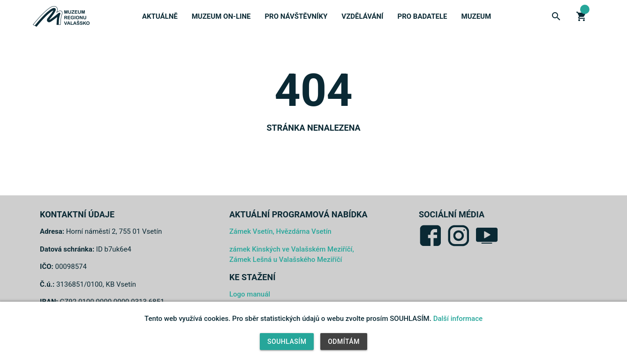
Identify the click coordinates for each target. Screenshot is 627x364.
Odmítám (344, 342)
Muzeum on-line (221, 16)
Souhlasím (287, 342)
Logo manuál (250, 294)
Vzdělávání (362, 16)
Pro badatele (422, 16)
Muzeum (476, 16)
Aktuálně (160, 16)
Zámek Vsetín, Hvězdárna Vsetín (280, 231)
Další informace (458, 319)
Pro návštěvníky (296, 16)
